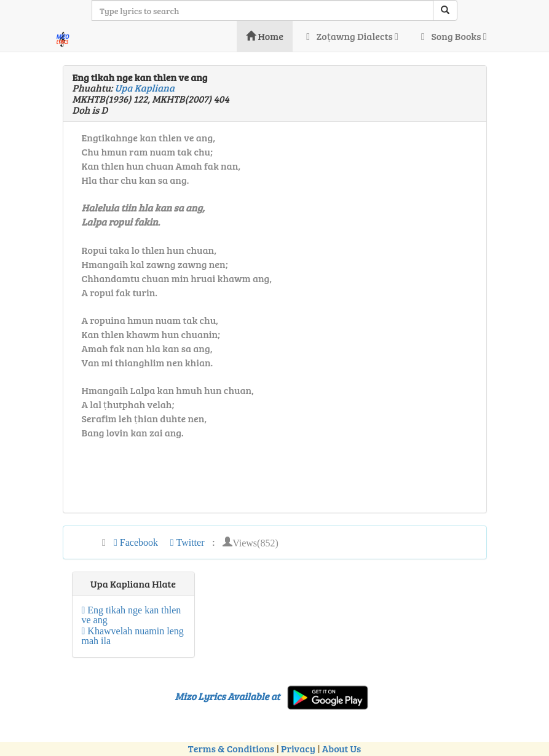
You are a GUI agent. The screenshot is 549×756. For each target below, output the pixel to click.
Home (265, 36)
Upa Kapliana (145, 88)
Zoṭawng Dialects (350, 36)
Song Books (452, 36)
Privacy (298, 748)
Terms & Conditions (231, 748)
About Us (342, 748)
